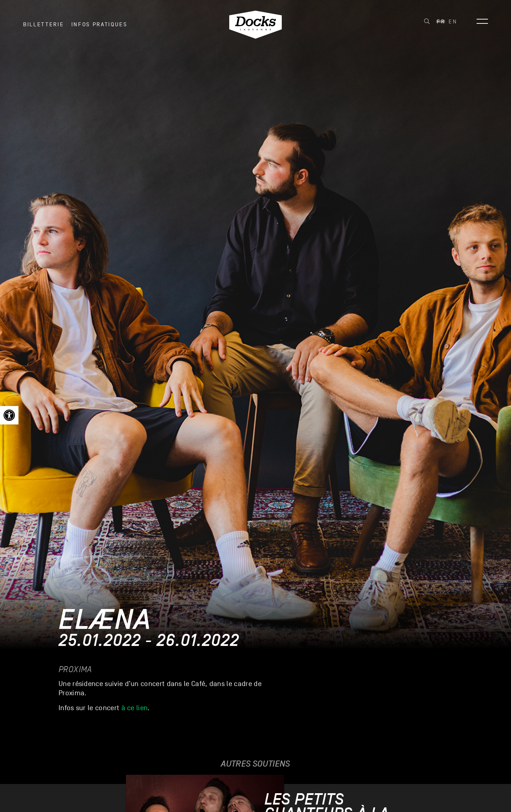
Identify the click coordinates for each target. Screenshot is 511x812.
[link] (9, 415)
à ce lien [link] (135, 708)
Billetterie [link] (43, 28)
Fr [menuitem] (441, 25)
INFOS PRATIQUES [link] (99, 28)
